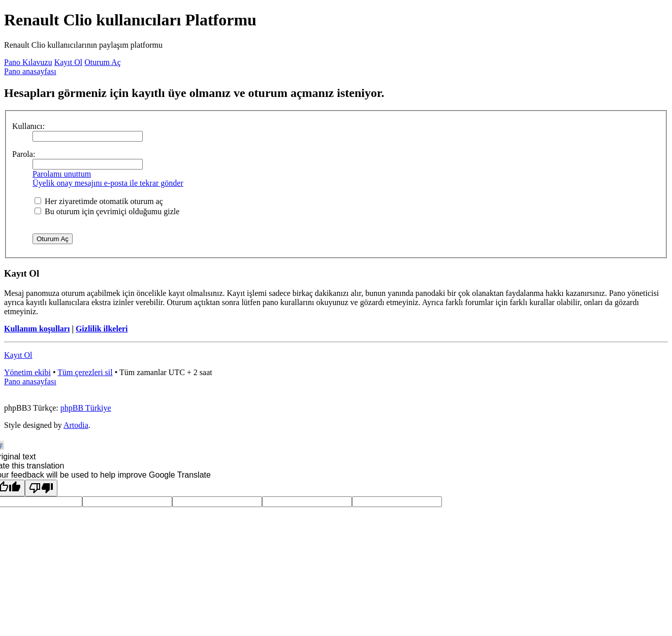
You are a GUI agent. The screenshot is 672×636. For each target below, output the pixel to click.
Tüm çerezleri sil (85, 372)
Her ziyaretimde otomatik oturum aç (99, 201)
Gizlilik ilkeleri (102, 329)
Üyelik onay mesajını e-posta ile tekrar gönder (108, 183)
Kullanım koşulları (37, 329)
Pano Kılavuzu (28, 62)
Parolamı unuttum (62, 174)
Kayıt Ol (69, 62)
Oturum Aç (103, 62)
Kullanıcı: (28, 126)
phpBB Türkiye (86, 408)
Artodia (76, 425)
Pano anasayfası (30, 71)
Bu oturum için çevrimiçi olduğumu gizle (107, 211)
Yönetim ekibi (27, 372)
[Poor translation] (41, 488)
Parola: (24, 154)
